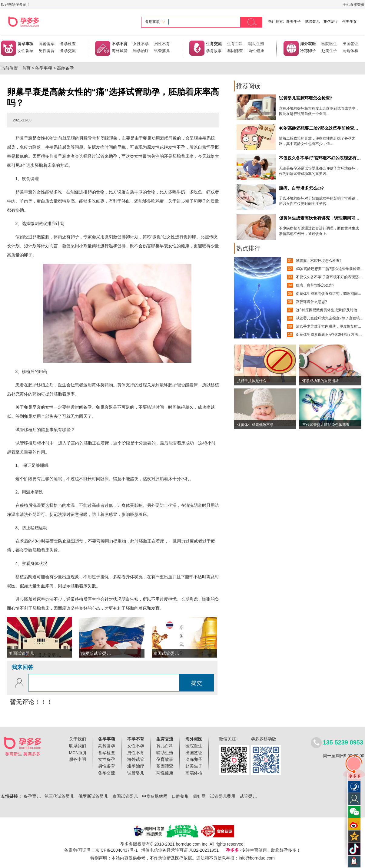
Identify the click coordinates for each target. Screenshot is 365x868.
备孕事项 (25, 44)
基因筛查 (235, 51)
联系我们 (78, 746)
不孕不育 (120, 44)
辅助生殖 (256, 44)
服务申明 (78, 759)
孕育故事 (214, 51)
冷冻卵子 (308, 51)
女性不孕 (141, 44)
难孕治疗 (331, 21)
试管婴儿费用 (223, 796)
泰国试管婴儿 (125, 796)
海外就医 (308, 44)
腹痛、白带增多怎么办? (315, 285)
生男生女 (350, 21)
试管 (100, 156)
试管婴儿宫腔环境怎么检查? (319, 261)
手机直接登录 (353, 5)
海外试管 (120, 51)
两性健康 (256, 51)
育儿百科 (165, 746)
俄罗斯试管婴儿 (93, 796)
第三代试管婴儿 (59, 796)
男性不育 (162, 44)
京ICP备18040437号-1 (116, 850)
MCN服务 (78, 753)
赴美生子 (294, 21)
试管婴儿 (312, 21)
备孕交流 (68, 51)
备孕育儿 (32, 796)
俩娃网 (199, 796)
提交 (197, 683)
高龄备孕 (47, 44)
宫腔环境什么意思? (312, 302)
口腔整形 (180, 796)
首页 (26, 68)
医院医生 (329, 44)
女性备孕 (25, 51)
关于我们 (78, 739)
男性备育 (47, 51)
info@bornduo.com (257, 858)
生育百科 (235, 44)
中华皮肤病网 (155, 796)
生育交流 (214, 44)
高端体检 (350, 51)
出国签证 (350, 44)
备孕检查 (68, 44)
